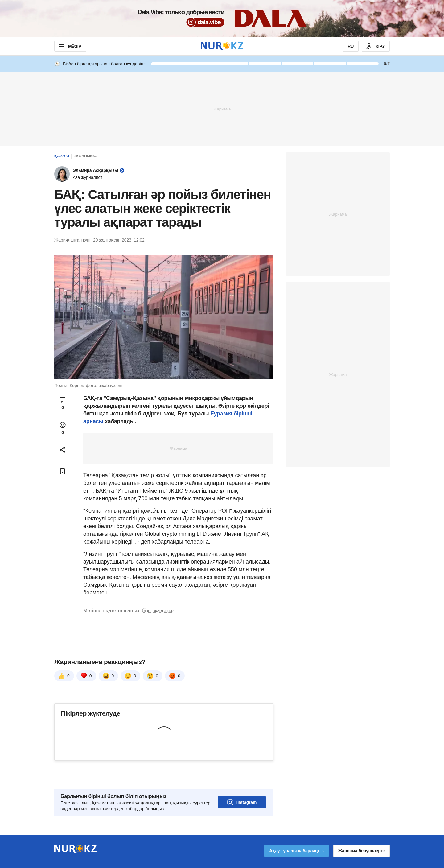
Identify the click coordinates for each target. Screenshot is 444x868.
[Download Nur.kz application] (222, 19)
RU (351, 46)
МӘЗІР (70, 46)
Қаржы (62, 156)
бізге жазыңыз (158, 611)
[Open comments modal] (63, 403)
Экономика (86, 156)
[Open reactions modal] (63, 428)
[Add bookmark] (63, 471)
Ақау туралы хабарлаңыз (296, 833)
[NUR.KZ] (222, 46)
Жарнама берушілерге (362, 833)
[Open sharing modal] (63, 450)
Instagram (242, 785)
